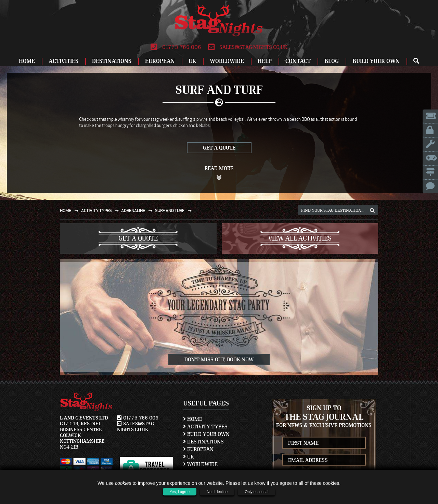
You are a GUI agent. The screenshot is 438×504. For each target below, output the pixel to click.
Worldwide (227, 61)
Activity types (101, 211)
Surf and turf (175, 211)
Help (265, 61)
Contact (298, 61)
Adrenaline (138, 211)
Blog (332, 61)
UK (192, 61)
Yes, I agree (180, 492)
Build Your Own (376, 61)
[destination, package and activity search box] (338, 210)
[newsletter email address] (324, 460)
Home (27, 61)
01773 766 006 (176, 47)
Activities (63, 61)
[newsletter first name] (324, 443)
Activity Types (205, 427)
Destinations (112, 61)
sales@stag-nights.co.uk (248, 47)
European (160, 61)
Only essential (256, 492)
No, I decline (217, 492)
